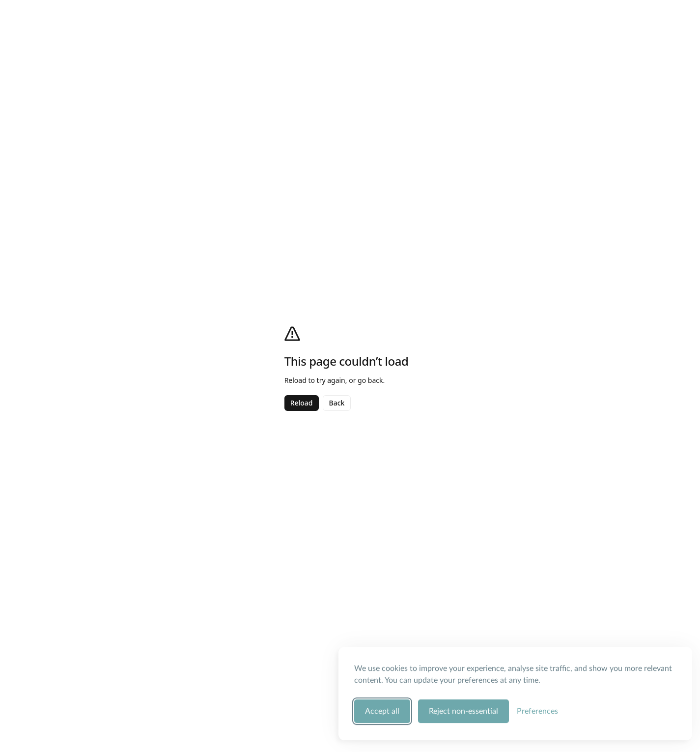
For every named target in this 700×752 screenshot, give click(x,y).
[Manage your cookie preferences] (537, 710)
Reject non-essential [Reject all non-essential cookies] (463, 710)
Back (337, 403)
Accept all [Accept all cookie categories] (382, 710)
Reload (302, 403)
